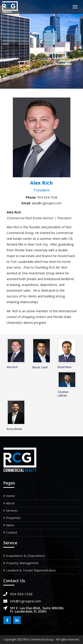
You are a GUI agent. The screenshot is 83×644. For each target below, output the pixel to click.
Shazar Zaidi (40, 367)
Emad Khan (65, 367)
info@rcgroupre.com (25, 601)
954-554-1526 (21, 594)
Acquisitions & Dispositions (25, 556)
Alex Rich (12, 367)
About (10, 503)
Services (12, 510)
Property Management (22, 563)
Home (10, 496)
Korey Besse (14, 429)
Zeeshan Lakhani (63, 394)
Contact (12, 532)
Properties (13, 518)
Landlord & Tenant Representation (31, 570)
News (10, 525)
